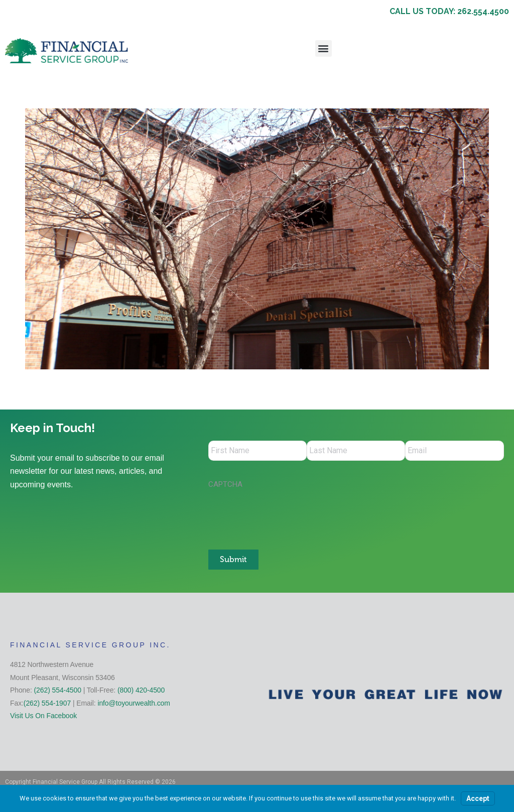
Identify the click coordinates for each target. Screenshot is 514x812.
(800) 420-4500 (141, 690)
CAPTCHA (225, 484)
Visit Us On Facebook (43, 716)
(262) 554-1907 (47, 703)
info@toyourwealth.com (134, 703)
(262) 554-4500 (58, 690)
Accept (478, 798)
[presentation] (285, 514)
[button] (324, 48)
